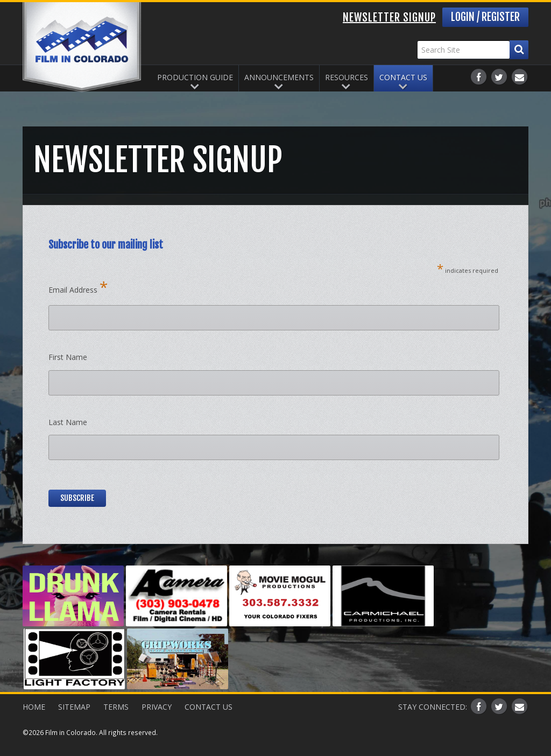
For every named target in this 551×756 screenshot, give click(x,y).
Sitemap (74, 707)
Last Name (68, 422)
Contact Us (403, 77)
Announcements (279, 77)
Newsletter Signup (389, 17)
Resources (347, 77)
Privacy (157, 707)
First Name (68, 357)
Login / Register (485, 17)
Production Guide (195, 77)
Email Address (78, 287)
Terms (116, 707)
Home (34, 707)
